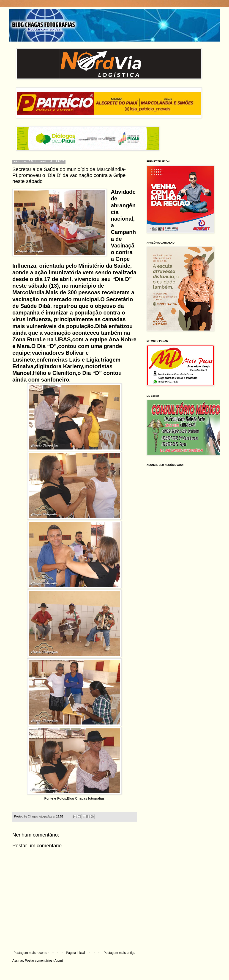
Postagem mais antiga (119, 953)
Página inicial (75, 953)
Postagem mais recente (30, 953)
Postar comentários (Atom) (44, 960)
